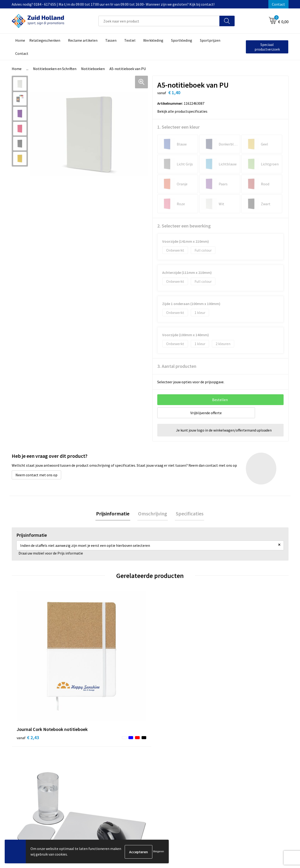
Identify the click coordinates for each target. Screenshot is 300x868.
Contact (278, 4)
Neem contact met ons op (36, 475)
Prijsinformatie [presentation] (114, 514)
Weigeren (159, 852)
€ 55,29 (236, 682)
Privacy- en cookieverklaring (245, 759)
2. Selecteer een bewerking (184, 226)
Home (17, 69)
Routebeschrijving (135, 773)
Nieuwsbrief (130, 759)
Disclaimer (231, 766)
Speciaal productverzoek (267, 47)
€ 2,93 (97, 675)
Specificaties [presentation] (188, 514)
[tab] (114, 514)
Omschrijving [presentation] (153, 514)
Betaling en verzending (139, 766)
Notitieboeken (93, 69)
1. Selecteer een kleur (178, 127)
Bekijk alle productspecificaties (184, 111)
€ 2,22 (166, 675)
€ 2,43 (28, 675)
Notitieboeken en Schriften (55, 69)
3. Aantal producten (177, 366)
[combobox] (159, 21)
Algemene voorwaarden (242, 752)
